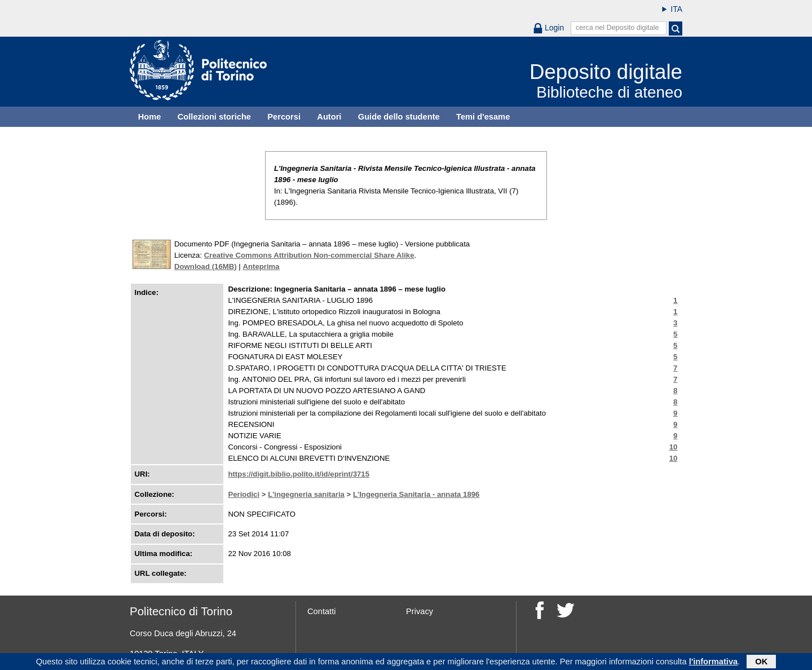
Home (150, 117)
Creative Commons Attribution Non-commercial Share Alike (309, 255)
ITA (676, 9)
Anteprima (261, 266)
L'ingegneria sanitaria (306, 494)
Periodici (244, 494)
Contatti (322, 611)
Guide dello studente (399, 117)
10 (674, 447)
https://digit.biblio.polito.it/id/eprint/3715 (299, 474)
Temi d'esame (483, 117)
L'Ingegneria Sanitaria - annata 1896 (416, 494)
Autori (329, 117)
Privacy (420, 611)
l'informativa (714, 663)
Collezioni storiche (214, 117)
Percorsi (284, 117)
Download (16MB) (206, 266)
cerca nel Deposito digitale (617, 28)
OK (761, 663)
